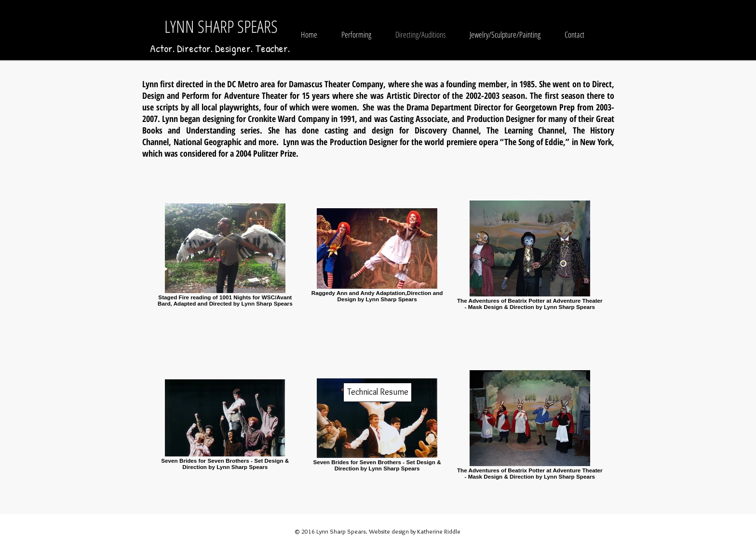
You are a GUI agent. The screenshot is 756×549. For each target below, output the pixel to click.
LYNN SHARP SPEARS (221, 26)
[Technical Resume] (378, 392)
